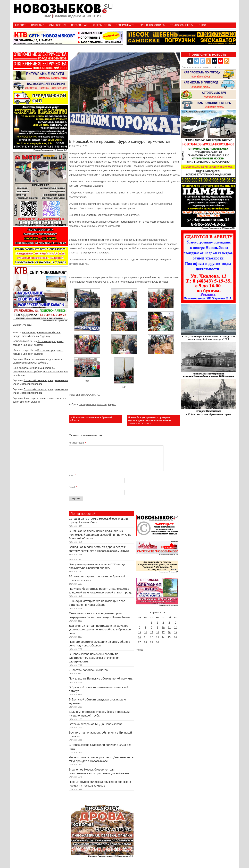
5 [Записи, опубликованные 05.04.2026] (176, 622)
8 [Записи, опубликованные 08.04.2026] (152, 627)
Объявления (58, 25)
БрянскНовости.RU (152, 25)
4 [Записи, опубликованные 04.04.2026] (169, 622)
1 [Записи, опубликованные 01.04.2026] (152, 622)
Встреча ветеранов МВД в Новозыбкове (96, 724)
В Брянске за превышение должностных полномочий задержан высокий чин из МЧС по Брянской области (100, 535)
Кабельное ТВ (102, 25)
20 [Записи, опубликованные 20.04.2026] (139, 637)
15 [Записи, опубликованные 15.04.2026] (152, 632)
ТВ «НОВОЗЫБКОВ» (182, 25)
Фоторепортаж (88, 404)
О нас (202, 25)
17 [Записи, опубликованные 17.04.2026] (163, 632)
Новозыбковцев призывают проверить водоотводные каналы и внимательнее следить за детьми (150, 420)
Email (73, 487)
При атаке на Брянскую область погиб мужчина (101, 679)
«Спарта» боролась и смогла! (89, 670)
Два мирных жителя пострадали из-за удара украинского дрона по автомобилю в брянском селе (100, 629)
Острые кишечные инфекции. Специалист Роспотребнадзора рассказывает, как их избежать (40, 372)
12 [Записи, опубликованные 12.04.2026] (176, 627)
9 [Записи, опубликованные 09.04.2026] (157, 627)
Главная (21, 25)
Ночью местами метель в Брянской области (91, 419)
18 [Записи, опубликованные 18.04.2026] (169, 632)
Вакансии (38, 25)
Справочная (79, 25)
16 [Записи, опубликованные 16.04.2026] (157, 632)
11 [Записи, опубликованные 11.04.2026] (169, 627)
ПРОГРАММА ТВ (125, 25)
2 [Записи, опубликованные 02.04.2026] (157, 622)
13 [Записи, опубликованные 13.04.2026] (139, 632)
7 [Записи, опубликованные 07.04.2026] (145, 627)
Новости (102, 404)
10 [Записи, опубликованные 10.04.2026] (163, 627)
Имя (72, 475)
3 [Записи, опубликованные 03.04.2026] (163, 622)
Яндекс (112, 404)
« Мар (140, 650)
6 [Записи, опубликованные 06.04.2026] (139, 627)
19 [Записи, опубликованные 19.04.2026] (176, 632)
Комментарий (77, 443)
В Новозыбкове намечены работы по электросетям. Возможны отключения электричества (94, 658)
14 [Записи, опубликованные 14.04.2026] (146, 632)
